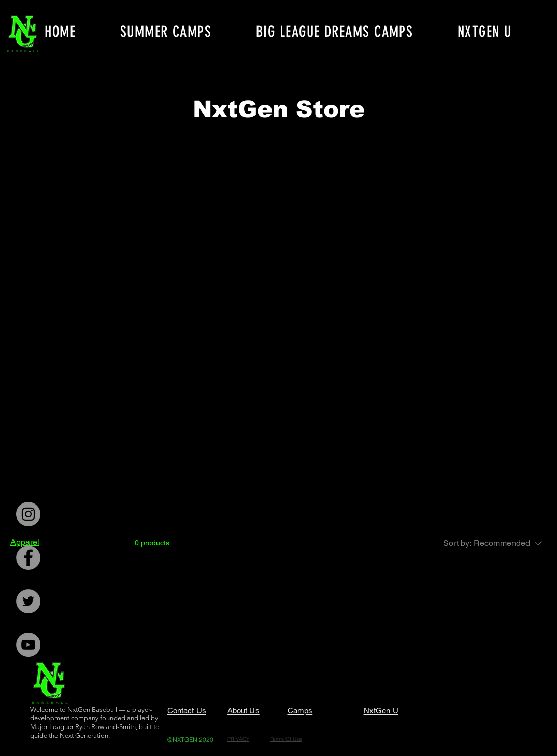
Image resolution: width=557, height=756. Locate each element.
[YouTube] (28, 645)
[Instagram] (28, 514)
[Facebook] (28, 558)
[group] (279, 151)
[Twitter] (28, 601)
